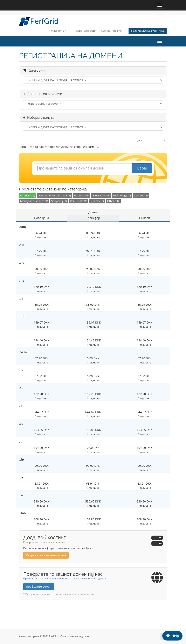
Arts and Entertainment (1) (55, 196)
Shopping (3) (59, 201)
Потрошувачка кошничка (148, 31)
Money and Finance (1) (34, 201)
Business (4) (81, 196)
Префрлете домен (39, 587)
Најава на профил (85, 31)
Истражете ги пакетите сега (46, 555)
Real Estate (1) (79, 201)
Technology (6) (122, 196)
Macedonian (60, 31)
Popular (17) (28, 196)
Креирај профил (111, 31)
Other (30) (113, 201)
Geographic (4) (101, 196)
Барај (142, 168)
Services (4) (141, 196)
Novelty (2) (97, 201)
